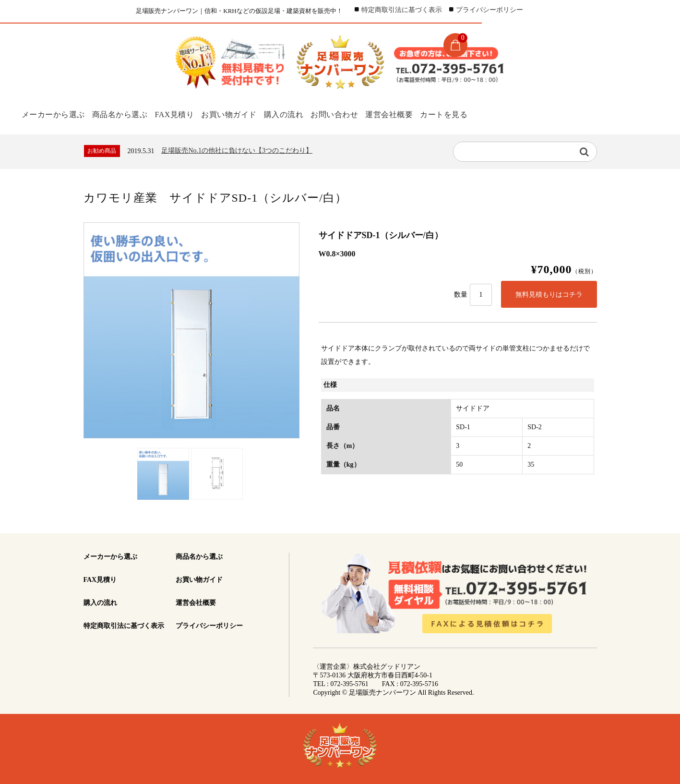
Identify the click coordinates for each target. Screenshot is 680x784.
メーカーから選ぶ (51, 114)
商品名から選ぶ (121, 114)
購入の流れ (297, 114)
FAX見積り (179, 114)
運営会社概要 (412, 114)
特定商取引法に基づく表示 (402, 10)
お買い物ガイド (239, 114)
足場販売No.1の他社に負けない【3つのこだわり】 (237, 150)
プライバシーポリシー (489, 10)
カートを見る (471, 114)
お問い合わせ (353, 114)
